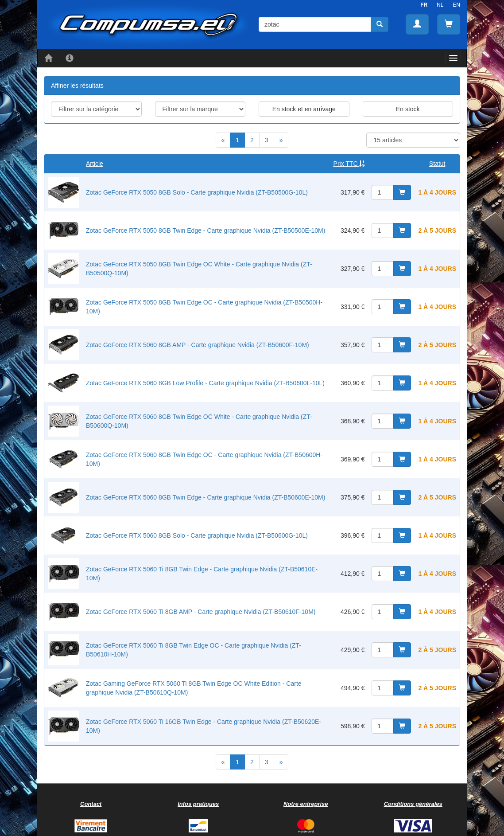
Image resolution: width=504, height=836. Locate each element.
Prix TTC (349, 164)
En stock (408, 109)
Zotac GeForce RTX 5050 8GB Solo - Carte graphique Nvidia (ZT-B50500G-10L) (197, 192)
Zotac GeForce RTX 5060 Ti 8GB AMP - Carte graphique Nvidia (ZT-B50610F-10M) (201, 612)
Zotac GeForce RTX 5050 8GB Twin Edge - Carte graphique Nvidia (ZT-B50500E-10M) (205, 230)
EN (456, 5)
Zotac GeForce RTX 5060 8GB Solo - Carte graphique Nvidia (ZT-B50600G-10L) (197, 535)
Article (95, 164)
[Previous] (223, 140)
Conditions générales (413, 804)
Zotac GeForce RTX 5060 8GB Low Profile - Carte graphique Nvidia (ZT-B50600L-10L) (205, 383)
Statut (437, 164)
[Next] (281, 140)
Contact (91, 804)
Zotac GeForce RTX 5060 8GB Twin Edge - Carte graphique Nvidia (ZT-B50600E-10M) (205, 497)
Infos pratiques (198, 804)
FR (424, 5)
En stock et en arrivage (304, 109)
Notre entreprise (306, 804)
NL (440, 5)
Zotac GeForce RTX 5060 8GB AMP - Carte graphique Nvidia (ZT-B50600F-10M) (198, 345)
